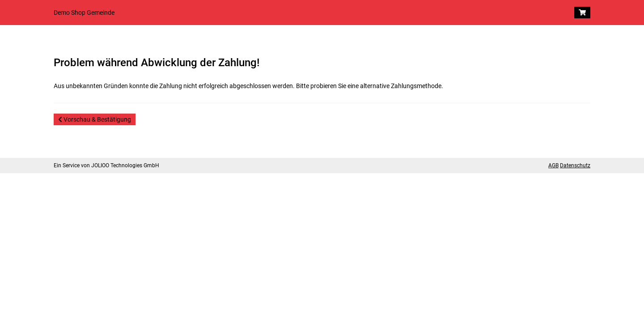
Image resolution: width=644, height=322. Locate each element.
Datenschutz (575, 165)
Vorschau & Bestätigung (95, 119)
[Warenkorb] (582, 13)
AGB (553, 165)
